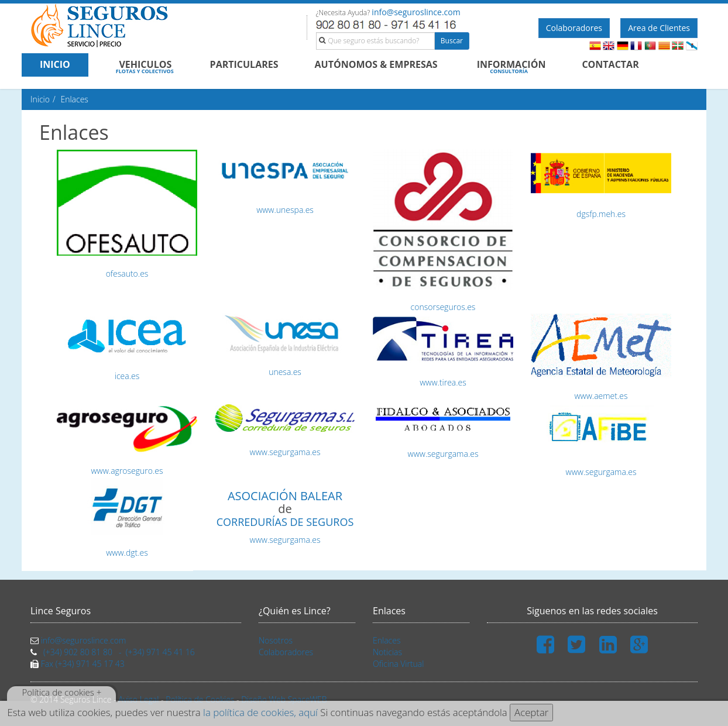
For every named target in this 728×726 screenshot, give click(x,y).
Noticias (387, 652)
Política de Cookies (200, 699)
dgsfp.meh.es (601, 214)
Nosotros (276, 640)
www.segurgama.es (285, 452)
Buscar (452, 41)
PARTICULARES (244, 64)
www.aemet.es (601, 396)
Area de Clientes (659, 28)
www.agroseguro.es (127, 471)
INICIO (55, 64)
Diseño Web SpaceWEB (284, 699)
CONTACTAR (610, 64)
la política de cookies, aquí (260, 712)
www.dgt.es (127, 553)
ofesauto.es (127, 273)
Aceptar (531, 712)
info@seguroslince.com (416, 12)
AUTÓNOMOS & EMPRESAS (376, 64)
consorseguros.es (443, 307)
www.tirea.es (443, 382)
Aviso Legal (138, 699)
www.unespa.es (285, 210)
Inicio (40, 99)
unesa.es (285, 372)
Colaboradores (574, 28)
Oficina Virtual (398, 664)
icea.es (127, 376)
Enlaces (387, 640)
